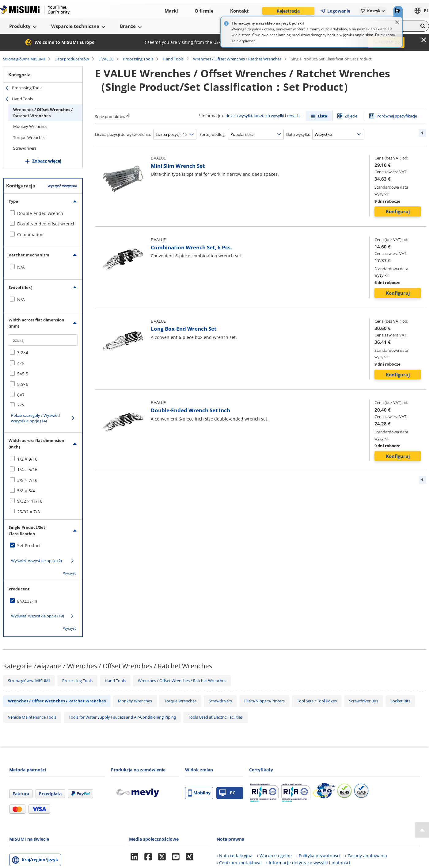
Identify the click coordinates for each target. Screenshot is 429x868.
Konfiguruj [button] (398, 211)
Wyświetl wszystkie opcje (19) (38, 616)
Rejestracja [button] (288, 11)
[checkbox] (43, 213)
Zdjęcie (351, 116)
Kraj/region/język (40, 860)
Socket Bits (400, 701)
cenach (293, 116)
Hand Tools (173, 59)
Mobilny (199, 793)
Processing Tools (138, 59)
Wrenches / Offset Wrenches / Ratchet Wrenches (237, 59)
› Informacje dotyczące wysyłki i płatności (308, 863)
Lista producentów (72, 59)
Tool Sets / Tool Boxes (317, 701)
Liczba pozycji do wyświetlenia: (123, 134)
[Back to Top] (422, 830)
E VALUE (106, 59)
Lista (323, 116)
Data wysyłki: (298, 134)
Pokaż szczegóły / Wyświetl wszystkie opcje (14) (35, 418)
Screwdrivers (25, 148)
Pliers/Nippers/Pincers (264, 701)
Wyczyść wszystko (62, 186)
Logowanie (335, 11)
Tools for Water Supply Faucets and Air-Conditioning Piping (122, 717)
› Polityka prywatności (318, 856)
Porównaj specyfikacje (397, 116)
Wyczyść (70, 573)
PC (227, 793)
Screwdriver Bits (364, 701)
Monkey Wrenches (30, 126)
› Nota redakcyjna (235, 856)
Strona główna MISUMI (24, 59)
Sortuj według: (213, 134)
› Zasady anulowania (366, 856)
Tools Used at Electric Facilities (215, 717)
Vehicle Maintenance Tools (32, 717)
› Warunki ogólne (274, 856)
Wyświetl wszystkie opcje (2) (36, 561)
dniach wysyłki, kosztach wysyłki (255, 116)
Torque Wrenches (29, 137)
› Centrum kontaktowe (239, 863)
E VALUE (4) (27, 601)
